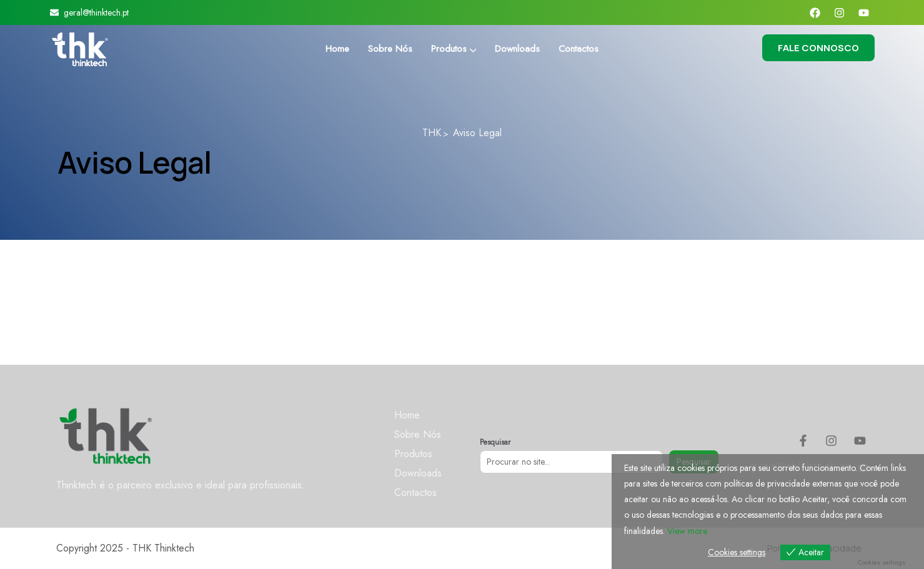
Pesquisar (495, 442)
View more (687, 531)
